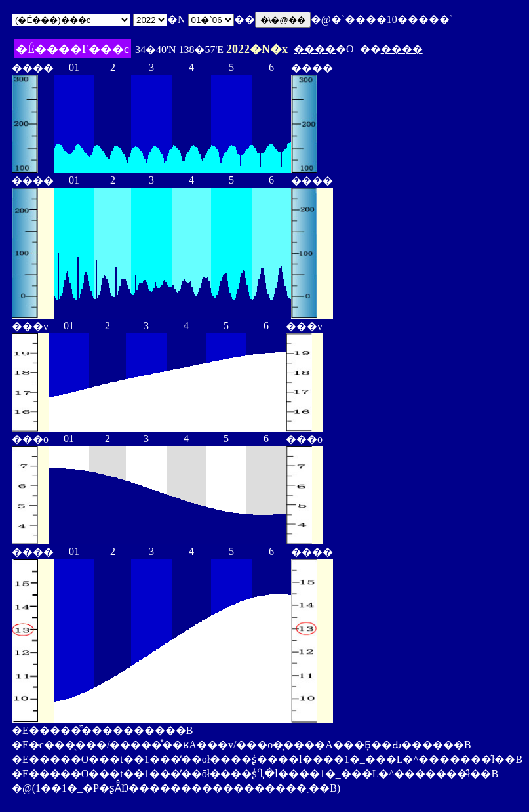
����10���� (392, 19)
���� (315, 49)
